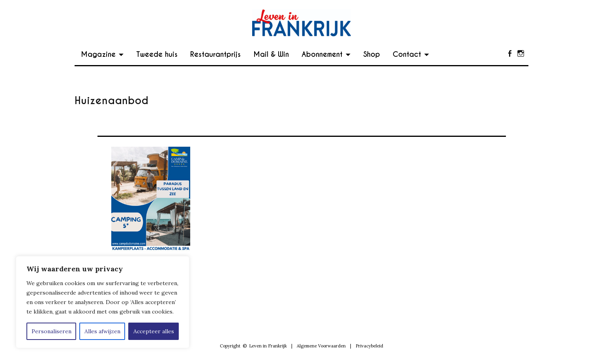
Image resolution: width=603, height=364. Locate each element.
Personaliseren (51, 331)
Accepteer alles (154, 331)
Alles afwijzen (102, 331)
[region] (103, 302)
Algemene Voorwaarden (321, 346)
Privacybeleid (369, 346)
